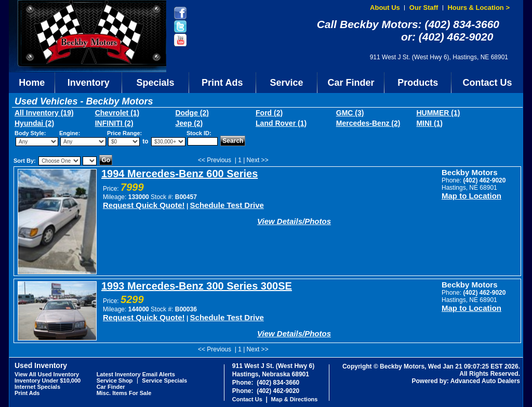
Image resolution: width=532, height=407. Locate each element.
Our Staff (424, 8)
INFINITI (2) (114, 123)
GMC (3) (350, 113)
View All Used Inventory (47, 374)
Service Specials (164, 380)
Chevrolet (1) (117, 113)
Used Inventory (41, 365)
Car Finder (351, 83)
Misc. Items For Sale (124, 393)
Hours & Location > (478, 8)
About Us (385, 8)
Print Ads (222, 83)
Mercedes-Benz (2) (368, 123)
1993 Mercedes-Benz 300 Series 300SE (197, 286)
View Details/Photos (294, 221)
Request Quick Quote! (144, 205)
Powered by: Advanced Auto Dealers (466, 381)
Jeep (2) (189, 123)
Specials (156, 83)
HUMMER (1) (438, 113)
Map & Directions (295, 399)
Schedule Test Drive (227, 205)
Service (287, 83)
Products (418, 83)
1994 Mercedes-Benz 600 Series (179, 174)
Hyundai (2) (34, 123)
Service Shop (115, 380)
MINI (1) (429, 123)
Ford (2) (269, 113)
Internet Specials (37, 387)
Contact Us (488, 83)
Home (32, 83)
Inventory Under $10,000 (48, 380)
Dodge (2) (192, 113)
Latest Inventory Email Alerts (136, 374)
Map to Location (471, 196)
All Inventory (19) (44, 113)
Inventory (89, 83)
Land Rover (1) (281, 123)
